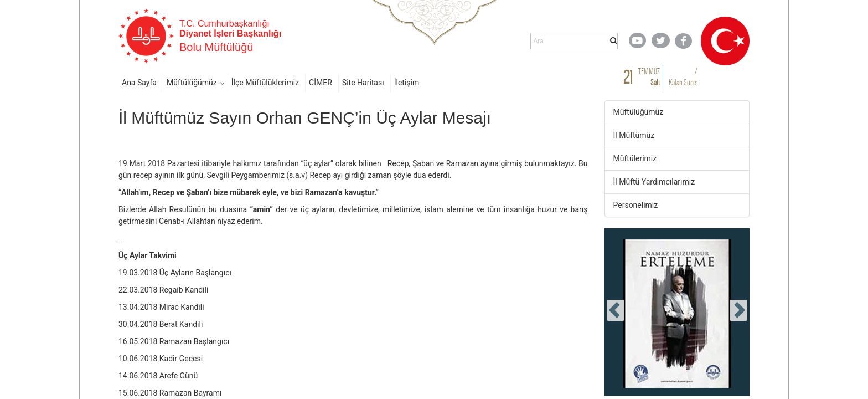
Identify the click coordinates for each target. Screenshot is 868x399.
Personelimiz (636, 205)
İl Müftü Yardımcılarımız (654, 182)
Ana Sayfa (139, 83)
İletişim (407, 83)
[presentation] (616, 310)
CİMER (321, 83)
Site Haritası (363, 83)
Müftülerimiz (635, 158)
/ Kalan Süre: (683, 77)
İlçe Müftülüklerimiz (265, 83)
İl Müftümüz (634, 135)
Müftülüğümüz (192, 83)
